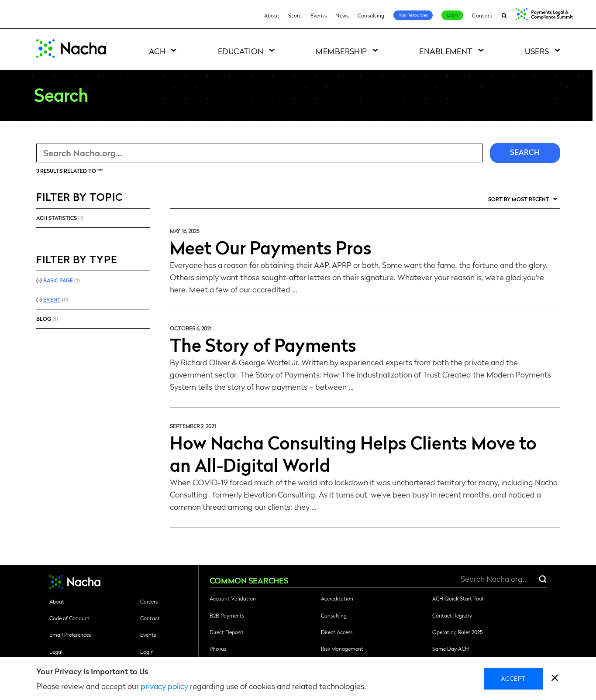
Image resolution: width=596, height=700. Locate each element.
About (272, 15)
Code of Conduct (69, 618)
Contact (482, 15)
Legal (56, 652)
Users (537, 51)
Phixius (218, 649)
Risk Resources (413, 15)
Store (295, 15)
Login (452, 15)
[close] (555, 679)
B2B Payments (227, 615)
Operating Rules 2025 (457, 632)
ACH (157, 51)
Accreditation (337, 598)
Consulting (371, 15)
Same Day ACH (451, 649)
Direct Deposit (227, 632)
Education (241, 51)
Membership (341, 51)
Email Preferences (70, 635)
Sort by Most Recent (519, 199)
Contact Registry (452, 615)
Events (319, 15)
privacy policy (164, 686)
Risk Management (342, 649)
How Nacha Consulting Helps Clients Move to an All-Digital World (353, 453)
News (342, 15)
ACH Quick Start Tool (458, 598)
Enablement (446, 51)
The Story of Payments (263, 344)
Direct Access (337, 632)
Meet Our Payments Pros (271, 247)
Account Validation (233, 598)
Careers (149, 601)
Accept (513, 678)
